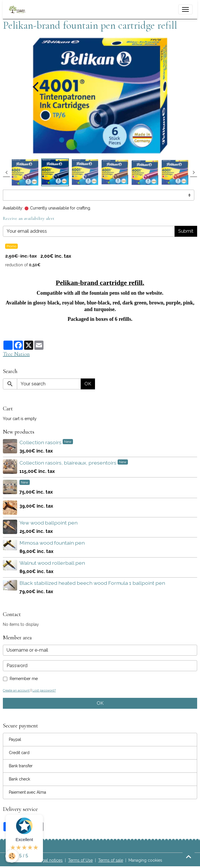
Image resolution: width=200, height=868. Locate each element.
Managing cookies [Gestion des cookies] (145, 860)
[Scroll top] (189, 857)
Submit (186, 231)
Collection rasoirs (41, 442)
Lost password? (44, 690)
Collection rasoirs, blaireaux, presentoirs (69, 463)
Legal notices (50, 860)
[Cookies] (12, 856)
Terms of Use (80, 860)
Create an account (16, 690)
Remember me (24, 679)
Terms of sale (111, 860)
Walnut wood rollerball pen (52, 563)
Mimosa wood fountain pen (52, 543)
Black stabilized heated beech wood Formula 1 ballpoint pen (92, 583)
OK (88, 384)
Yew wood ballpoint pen (48, 523)
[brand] (18, 9)
